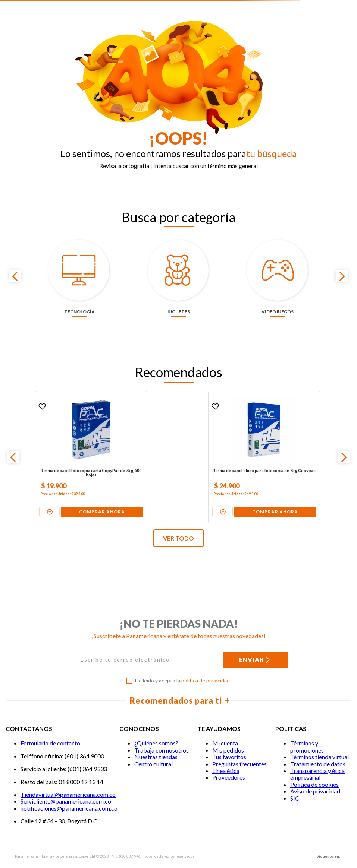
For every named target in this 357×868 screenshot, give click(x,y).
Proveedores (229, 766)
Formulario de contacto (50, 732)
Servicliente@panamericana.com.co (66, 790)
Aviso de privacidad (315, 780)
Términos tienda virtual (320, 746)
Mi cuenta (225, 732)
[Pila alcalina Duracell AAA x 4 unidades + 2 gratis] (293, 446)
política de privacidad (206, 670)
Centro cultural (154, 753)
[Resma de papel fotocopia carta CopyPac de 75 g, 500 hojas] (62, 446)
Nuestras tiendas (156, 746)
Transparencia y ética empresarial (317, 763)
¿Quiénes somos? (156, 732)
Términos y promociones (307, 736)
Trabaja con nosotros (162, 739)
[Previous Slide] (15, 271)
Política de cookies (314, 773)
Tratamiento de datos (318, 753)
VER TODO (178, 527)
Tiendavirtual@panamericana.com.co (68, 783)
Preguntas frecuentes (239, 753)
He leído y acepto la (182, 670)
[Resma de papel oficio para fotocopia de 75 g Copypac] (178, 446)
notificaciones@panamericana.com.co (69, 797)
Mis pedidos (228, 739)
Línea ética (226, 759)
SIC (295, 787)
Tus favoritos (229, 746)
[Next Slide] (342, 271)
